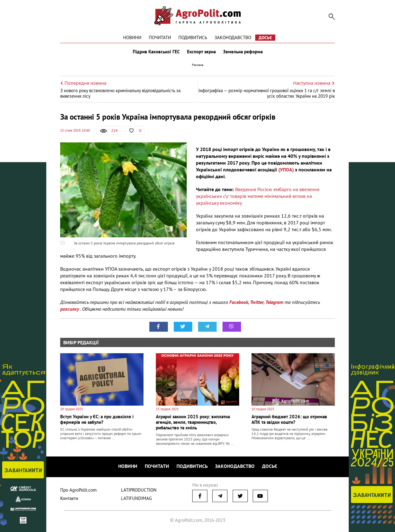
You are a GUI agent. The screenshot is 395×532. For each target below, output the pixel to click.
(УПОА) (286, 170)
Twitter (257, 302)
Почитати (160, 37)
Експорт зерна (201, 52)
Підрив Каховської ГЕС (156, 52)
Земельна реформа (243, 52)
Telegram (274, 302)
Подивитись (193, 37)
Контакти (69, 498)
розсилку (70, 309)
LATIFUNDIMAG (136, 498)
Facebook (239, 302)
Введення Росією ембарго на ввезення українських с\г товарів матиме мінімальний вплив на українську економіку (258, 196)
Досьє (265, 38)
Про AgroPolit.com (78, 490)
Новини (132, 37)
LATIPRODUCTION (139, 490)
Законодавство (233, 37)
